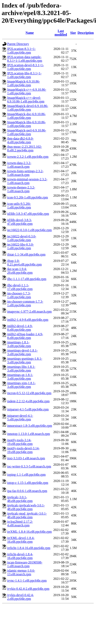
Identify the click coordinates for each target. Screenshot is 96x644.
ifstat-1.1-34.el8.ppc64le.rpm (26, 254)
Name (30, 33)
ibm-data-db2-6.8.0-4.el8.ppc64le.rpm (20, 140)
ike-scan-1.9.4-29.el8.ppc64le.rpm (20, 271)
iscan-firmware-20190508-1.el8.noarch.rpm (25, 564)
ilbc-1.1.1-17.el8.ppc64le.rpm (27, 279)
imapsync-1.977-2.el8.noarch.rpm (29, 312)
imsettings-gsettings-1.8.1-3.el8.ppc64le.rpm (25, 360)
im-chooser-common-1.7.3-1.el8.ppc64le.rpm (25, 303)
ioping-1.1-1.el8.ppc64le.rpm (26, 475)
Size (73, 33)
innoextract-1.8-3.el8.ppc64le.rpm (30, 426)
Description (86, 33)
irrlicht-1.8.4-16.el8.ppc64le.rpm (29, 548)
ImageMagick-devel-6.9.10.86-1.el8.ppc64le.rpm (28, 108)
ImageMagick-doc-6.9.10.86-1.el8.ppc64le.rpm (26, 116)
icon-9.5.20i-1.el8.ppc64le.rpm (28, 197)
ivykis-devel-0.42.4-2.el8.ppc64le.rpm (21, 597)
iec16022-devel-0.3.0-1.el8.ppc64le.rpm (22, 238)
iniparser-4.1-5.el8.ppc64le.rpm (28, 409)
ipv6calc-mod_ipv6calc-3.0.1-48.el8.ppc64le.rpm (27, 515)
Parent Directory (18, 44)
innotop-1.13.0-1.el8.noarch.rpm (29, 434)
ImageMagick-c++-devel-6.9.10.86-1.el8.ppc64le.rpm (26, 100)
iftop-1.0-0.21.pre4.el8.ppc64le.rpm (24, 263)
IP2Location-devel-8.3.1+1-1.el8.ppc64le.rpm (26, 67)
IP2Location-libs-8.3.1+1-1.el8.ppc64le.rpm (24, 75)
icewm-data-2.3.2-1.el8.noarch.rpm (19, 165)
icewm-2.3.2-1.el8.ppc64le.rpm (28, 157)
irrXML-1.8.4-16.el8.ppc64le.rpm (29, 532)
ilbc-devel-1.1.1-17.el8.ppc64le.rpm (20, 287)
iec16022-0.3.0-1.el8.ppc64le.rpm (29, 230)
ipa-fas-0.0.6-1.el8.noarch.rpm (27, 491)
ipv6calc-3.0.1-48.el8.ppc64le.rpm (20, 499)
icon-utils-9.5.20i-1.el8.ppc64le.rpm (19, 206)
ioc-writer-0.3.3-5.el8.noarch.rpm (29, 466)
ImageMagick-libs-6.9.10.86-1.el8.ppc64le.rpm (26, 124)
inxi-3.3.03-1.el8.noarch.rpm (26, 458)
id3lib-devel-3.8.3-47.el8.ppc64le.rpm (20, 222)
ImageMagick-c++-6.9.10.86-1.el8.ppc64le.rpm (27, 91)
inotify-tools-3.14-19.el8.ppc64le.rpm (20, 442)
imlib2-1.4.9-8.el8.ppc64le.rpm (28, 320)
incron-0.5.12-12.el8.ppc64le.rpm (29, 393)
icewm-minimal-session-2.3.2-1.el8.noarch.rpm (27, 181)
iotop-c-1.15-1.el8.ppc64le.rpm (28, 483)
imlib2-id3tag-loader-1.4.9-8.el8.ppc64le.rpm (25, 336)
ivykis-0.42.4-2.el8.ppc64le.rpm (28, 589)
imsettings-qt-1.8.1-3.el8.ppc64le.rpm (20, 377)
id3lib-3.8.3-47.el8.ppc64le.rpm (28, 214)
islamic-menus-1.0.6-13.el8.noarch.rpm (21, 572)
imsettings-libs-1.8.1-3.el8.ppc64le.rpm (21, 369)
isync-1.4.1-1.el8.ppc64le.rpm (27, 581)
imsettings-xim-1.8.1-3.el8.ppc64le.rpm (21, 385)
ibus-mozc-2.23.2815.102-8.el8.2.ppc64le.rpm (25, 148)
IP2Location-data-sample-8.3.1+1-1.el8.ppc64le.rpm (25, 59)
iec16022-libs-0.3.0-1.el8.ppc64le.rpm (21, 246)
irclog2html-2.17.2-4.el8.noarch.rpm (20, 523)
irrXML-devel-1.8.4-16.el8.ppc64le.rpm (21, 540)
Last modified (61, 33)
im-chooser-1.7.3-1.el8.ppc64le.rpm (19, 295)
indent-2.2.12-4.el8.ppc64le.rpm (28, 401)
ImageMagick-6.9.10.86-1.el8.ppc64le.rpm (24, 83)
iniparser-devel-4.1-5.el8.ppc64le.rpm (20, 417)
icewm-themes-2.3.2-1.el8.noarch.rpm (21, 189)
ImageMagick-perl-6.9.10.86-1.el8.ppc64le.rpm (27, 132)
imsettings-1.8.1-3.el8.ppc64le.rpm (19, 344)
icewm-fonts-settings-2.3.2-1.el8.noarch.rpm (25, 173)
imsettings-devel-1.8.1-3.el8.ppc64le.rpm (22, 352)
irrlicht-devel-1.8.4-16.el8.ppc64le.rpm (20, 556)
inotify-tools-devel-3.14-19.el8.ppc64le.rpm (23, 450)
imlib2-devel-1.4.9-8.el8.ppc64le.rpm (20, 328)
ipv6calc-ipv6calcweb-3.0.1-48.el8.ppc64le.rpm (26, 507)
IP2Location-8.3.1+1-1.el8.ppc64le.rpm (21, 51)
